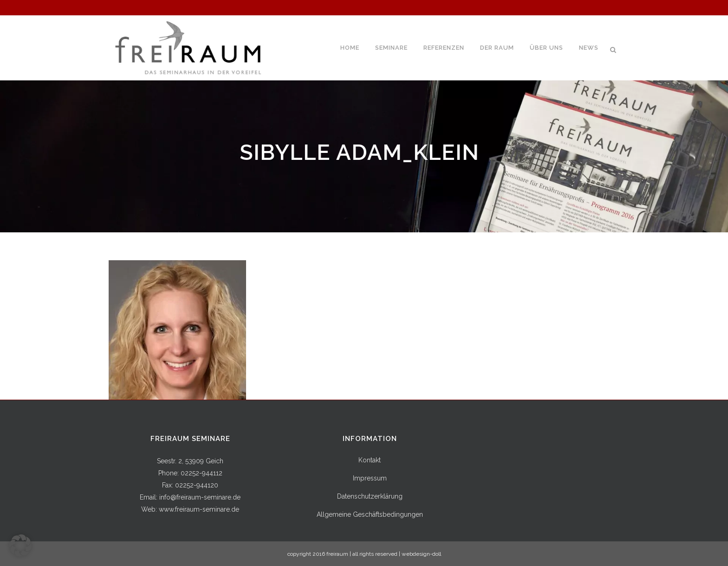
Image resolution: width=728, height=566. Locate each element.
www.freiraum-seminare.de (199, 509)
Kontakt (370, 460)
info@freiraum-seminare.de (200, 497)
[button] (20, 546)
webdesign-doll (421, 554)
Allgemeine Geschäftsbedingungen (370, 514)
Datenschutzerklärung (370, 496)
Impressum (370, 478)
